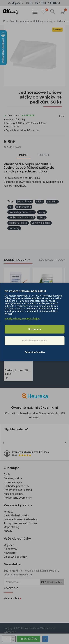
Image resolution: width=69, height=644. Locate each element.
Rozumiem (35, 329)
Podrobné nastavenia (35, 341)
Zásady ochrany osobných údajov (22, 319)
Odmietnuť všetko (35, 352)
